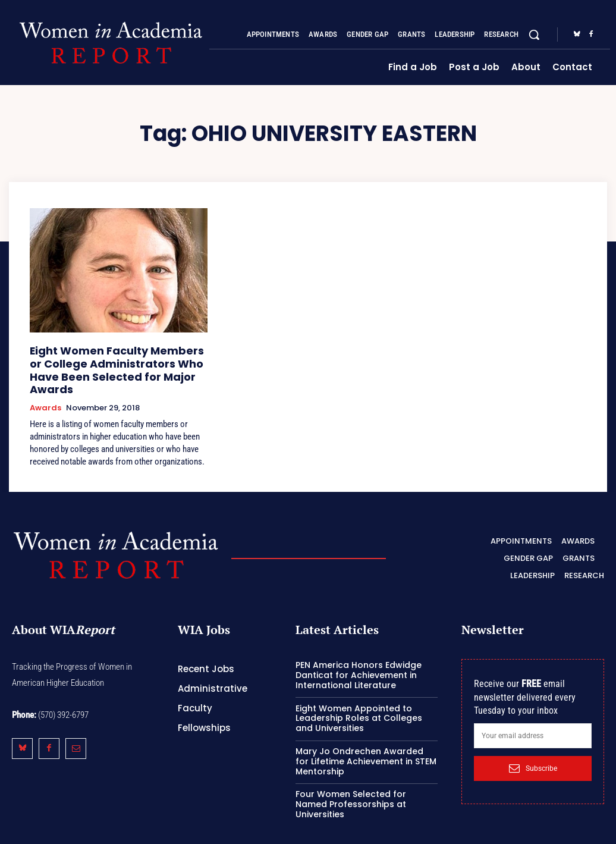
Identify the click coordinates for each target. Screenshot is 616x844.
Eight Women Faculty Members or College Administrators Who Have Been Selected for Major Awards (111, 360)
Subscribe (533, 747)
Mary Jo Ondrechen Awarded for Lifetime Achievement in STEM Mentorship (366, 740)
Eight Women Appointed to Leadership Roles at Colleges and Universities (359, 697)
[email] (533, 715)
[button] (534, 34)
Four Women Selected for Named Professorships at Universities (351, 783)
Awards (45, 388)
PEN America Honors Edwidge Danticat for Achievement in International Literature (359, 654)
